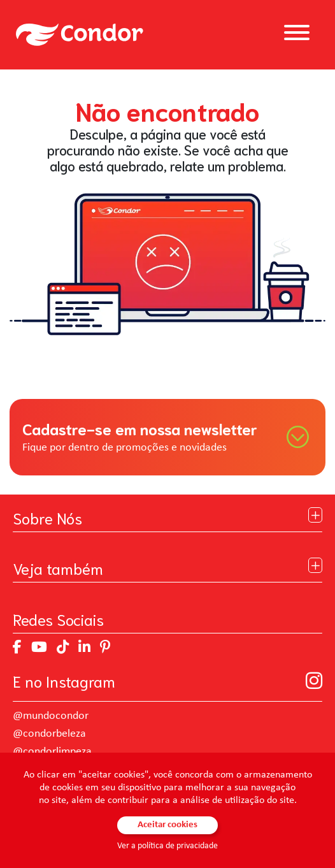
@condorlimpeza (52, 752)
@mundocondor (51, 716)
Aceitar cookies (167, 825)
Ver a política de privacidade (167, 846)
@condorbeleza (49, 734)
